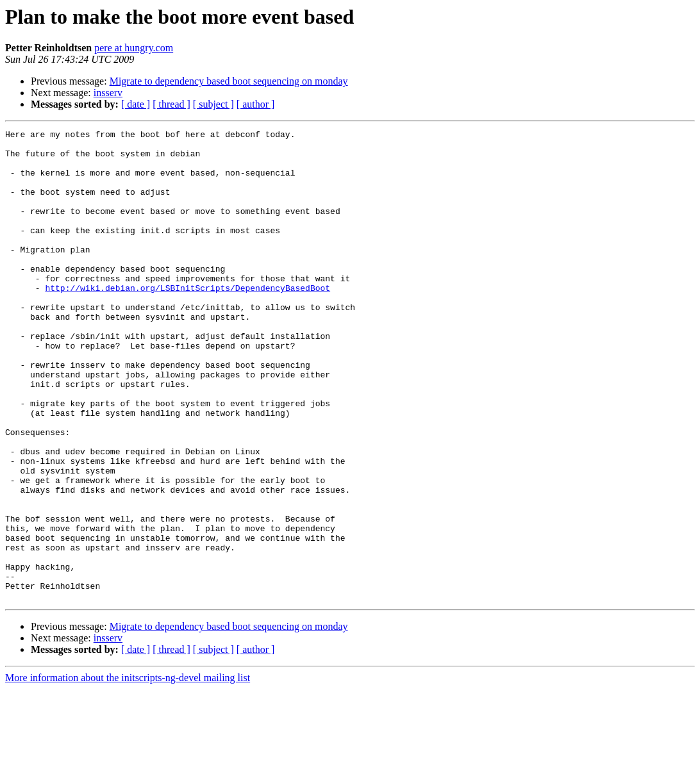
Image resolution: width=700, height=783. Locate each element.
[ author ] (256, 104)
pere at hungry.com (134, 48)
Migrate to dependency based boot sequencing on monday (229, 81)
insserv (108, 93)
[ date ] (136, 104)
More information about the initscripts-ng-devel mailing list (128, 772)
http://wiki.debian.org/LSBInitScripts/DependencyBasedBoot (188, 320)
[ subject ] (213, 104)
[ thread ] (171, 104)
